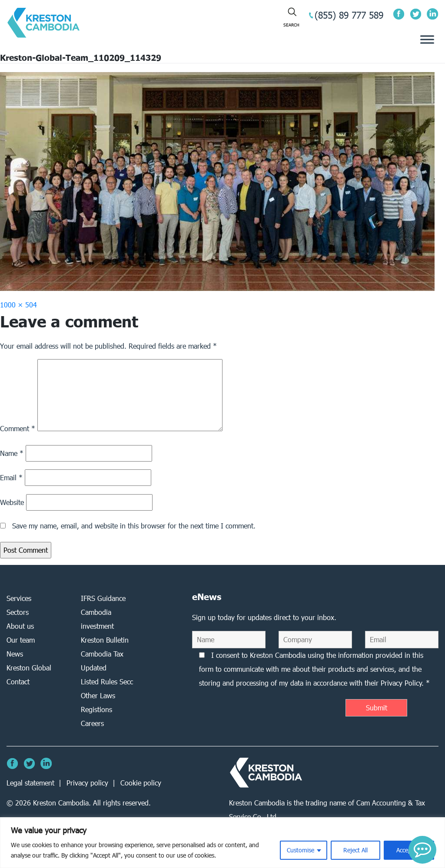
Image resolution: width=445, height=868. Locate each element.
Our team (21, 640)
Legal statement (30, 783)
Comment (18, 428)
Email (11, 477)
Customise (301, 850)
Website (12, 502)
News (15, 654)
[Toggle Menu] (427, 40)
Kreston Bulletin (105, 640)
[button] (422, 850)
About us (20, 626)
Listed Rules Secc (107, 682)
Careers (92, 723)
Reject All (355, 850)
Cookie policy (141, 783)
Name (12, 453)
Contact (18, 682)
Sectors (18, 612)
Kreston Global (29, 668)
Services (19, 598)
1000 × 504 (18, 305)
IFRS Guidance (103, 598)
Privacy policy (87, 783)
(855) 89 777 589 (349, 15)
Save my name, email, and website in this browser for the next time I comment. (134, 526)
